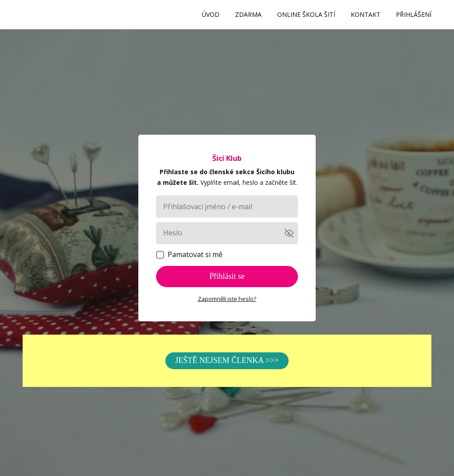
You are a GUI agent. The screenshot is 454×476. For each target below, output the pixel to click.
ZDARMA (248, 14)
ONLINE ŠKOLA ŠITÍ (306, 14)
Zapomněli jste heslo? (227, 299)
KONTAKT (366, 14)
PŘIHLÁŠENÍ (414, 14)
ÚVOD (211, 14)
